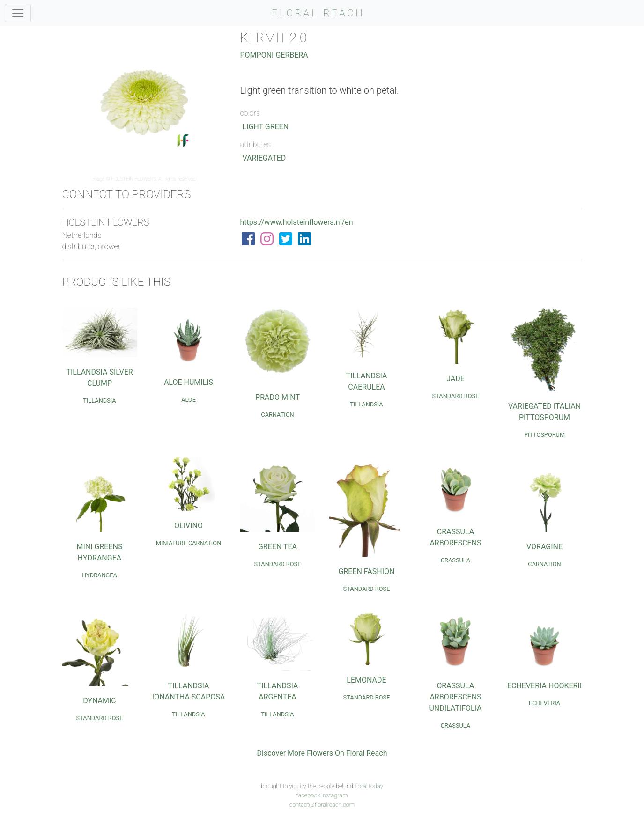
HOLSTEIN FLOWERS (134, 179)
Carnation (277, 415)
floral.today (369, 786)
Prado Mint (278, 397)
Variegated (264, 158)
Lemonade (366, 680)
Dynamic (100, 701)
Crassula (455, 560)
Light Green (266, 127)
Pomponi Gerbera (274, 55)
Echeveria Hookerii (544, 686)
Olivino (189, 526)
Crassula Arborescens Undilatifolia (455, 697)
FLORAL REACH (318, 13)
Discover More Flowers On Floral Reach (322, 753)
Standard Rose (456, 396)
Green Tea (278, 547)
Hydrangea (100, 575)
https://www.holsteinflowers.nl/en (297, 222)
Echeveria (544, 703)
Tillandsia (99, 401)
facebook (308, 795)
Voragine (544, 547)
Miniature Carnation (189, 543)
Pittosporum (544, 435)
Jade (455, 379)
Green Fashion (367, 571)
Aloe (189, 400)
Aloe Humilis (189, 382)
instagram (334, 795)
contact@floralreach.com (322, 805)
